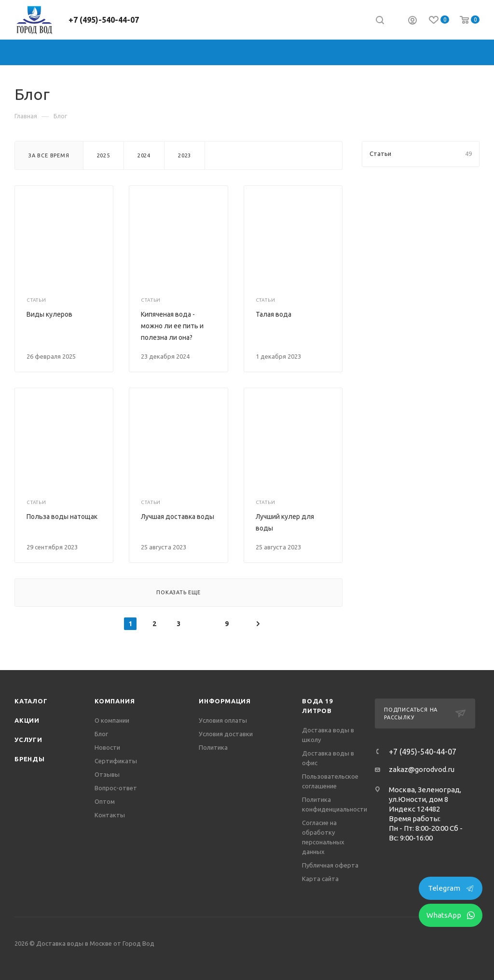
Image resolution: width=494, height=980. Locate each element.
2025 (103, 155)
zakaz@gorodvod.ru (422, 769)
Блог (101, 734)
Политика (213, 747)
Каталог (31, 701)
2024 (144, 155)
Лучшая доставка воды (178, 517)
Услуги (28, 740)
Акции (27, 720)
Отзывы (107, 774)
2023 (185, 155)
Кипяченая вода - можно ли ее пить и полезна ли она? (172, 326)
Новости (107, 747)
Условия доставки (226, 734)
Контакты (110, 815)
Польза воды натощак (62, 517)
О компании (112, 720)
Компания (115, 701)
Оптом (105, 801)
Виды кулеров (49, 314)
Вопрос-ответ (116, 788)
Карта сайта (320, 879)
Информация (225, 701)
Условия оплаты (223, 720)
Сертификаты (116, 761)
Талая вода (274, 314)
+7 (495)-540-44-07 (104, 20)
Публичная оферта (330, 865)
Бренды (30, 759)
